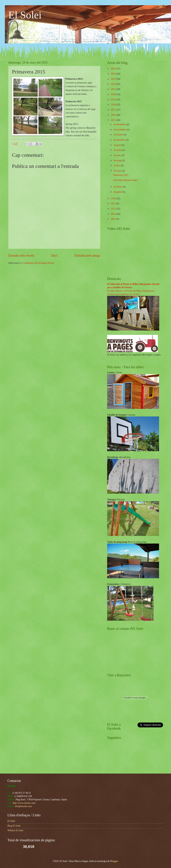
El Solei (25, 15)
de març (118, 171)
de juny (118, 155)
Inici (54, 255)
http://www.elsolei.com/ (24, 803)
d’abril (117, 166)
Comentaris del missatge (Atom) (39, 263)
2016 (114, 115)
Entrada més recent (21, 255)
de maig (118, 160)
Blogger (114, 861)
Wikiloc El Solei (15, 830)
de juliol (118, 150)
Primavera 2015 (121, 175)
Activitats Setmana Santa (125, 180)
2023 (114, 79)
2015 (114, 120)
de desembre (120, 124)
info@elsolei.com (23, 806)
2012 (114, 209)
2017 (114, 110)
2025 (114, 69)
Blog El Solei (14, 826)
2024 (114, 74)
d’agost (118, 145)
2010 (114, 219)
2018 (114, 105)
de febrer (118, 187)
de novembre (120, 130)
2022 (114, 84)
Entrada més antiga (87, 255)
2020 (114, 94)
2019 (114, 100)
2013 (114, 204)
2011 (114, 214)
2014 (114, 199)
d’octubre (119, 135)
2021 (114, 89)
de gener (118, 192)
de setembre (120, 140)
